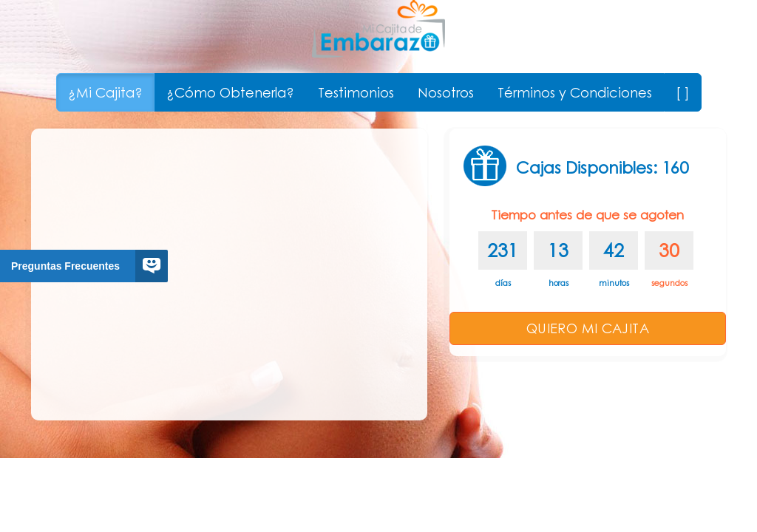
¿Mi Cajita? (105, 92)
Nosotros (446, 92)
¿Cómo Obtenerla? (230, 92)
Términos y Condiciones (575, 92)
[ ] (683, 92)
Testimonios (356, 92)
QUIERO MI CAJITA (588, 328)
